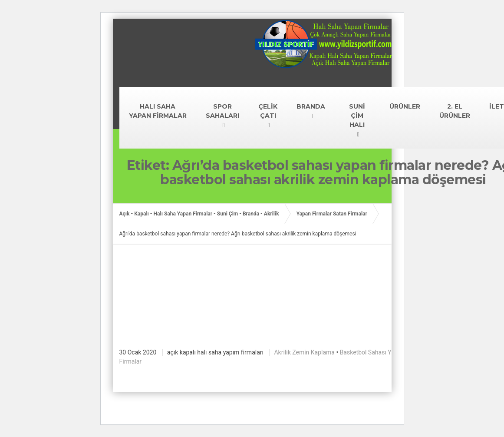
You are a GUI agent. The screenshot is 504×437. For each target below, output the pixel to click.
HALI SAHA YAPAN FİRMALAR (158, 111)
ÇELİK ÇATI (268, 111)
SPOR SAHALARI (222, 111)
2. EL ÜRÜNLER (455, 111)
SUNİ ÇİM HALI (357, 116)
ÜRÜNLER (405, 106)
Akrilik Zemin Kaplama (304, 352)
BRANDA (311, 106)
